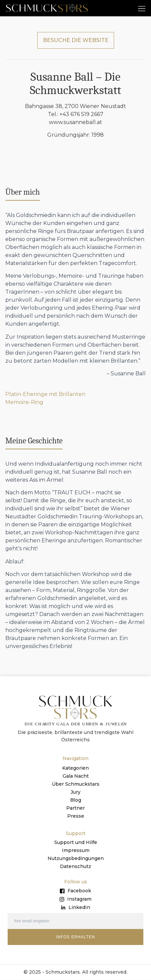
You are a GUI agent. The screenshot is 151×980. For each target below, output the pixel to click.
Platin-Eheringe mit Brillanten (45, 395)
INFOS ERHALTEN (75, 937)
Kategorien (75, 768)
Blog (76, 800)
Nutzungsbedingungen (76, 859)
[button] (142, 8)
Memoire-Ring (24, 403)
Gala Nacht (76, 776)
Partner (75, 808)
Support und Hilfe (76, 843)
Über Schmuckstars (76, 784)
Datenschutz (75, 867)
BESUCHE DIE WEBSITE (76, 40)
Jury (75, 792)
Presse (76, 816)
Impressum (76, 851)
